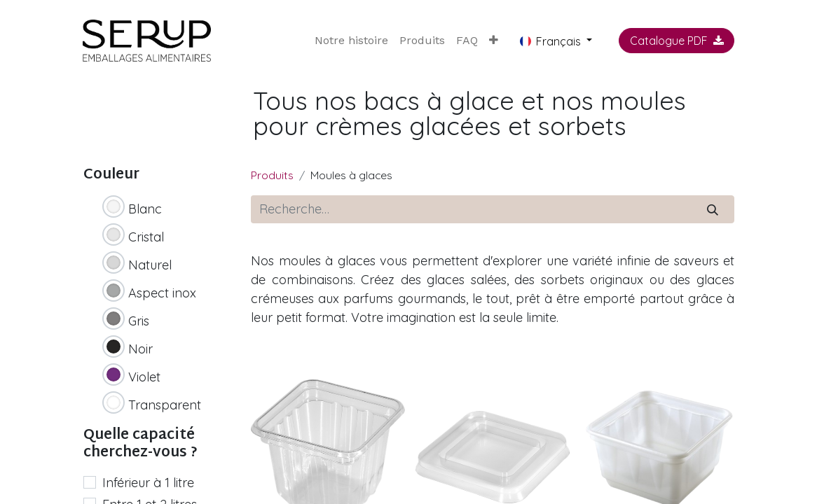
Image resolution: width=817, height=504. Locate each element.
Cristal (146, 237)
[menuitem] (351, 41)
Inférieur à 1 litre (148, 483)
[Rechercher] (713, 209)
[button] (494, 41)
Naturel (150, 265)
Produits (272, 175)
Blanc (145, 209)
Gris (139, 321)
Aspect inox (162, 293)
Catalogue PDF (677, 41)
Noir (140, 349)
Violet (144, 377)
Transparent (165, 405)
